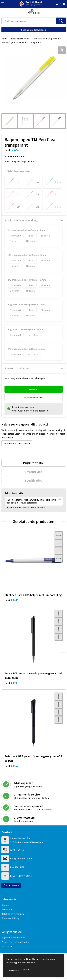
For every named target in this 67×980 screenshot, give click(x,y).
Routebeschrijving (11, 918)
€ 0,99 (11, 683)
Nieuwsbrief (7, 909)
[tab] (33, 463)
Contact (6, 905)
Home (4, 39)
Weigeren (27, 969)
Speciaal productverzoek (33, 30)
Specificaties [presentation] (33, 480)
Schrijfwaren (39, 39)
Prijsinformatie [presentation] (33, 463)
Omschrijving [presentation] (33, 472)
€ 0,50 (11, 766)
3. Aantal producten (17, 368)
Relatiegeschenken (20, 39)
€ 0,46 (11, 600)
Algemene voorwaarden (13, 937)
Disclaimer (7, 946)
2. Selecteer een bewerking (21, 220)
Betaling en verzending (13, 914)
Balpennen (53, 39)
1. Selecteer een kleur (18, 171)
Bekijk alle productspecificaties (21, 161)
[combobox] (29, 21)
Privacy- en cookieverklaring (15, 942)
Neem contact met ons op (17, 443)
